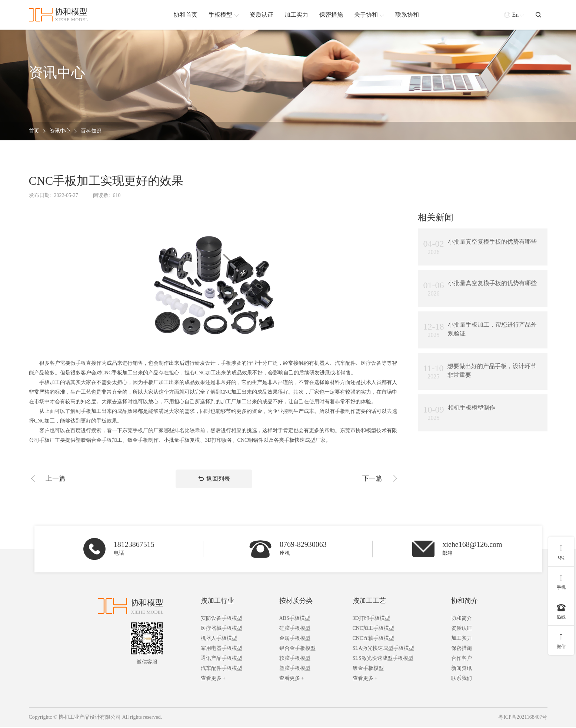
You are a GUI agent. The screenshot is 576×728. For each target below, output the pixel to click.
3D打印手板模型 (371, 620)
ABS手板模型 (295, 620)
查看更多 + (213, 680)
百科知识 (91, 131)
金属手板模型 (295, 640)
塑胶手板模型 (295, 670)
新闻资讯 (462, 670)
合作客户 (462, 660)
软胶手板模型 (295, 660)
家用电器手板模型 (222, 650)
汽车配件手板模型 (222, 670)
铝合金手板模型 (297, 650)
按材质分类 (296, 602)
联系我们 (462, 680)
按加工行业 (217, 602)
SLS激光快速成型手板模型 (383, 660)
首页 (34, 131)
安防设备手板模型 (222, 620)
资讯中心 (60, 131)
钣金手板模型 (368, 670)
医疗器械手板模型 (222, 630)
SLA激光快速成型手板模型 (383, 650)
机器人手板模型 (219, 640)
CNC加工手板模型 (374, 630)
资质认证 (462, 630)
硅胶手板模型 (295, 630)
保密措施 (462, 650)
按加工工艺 (369, 602)
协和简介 (465, 602)
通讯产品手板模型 (222, 660)
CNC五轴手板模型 (374, 640)
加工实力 (462, 640)
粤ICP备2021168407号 (522, 719)
